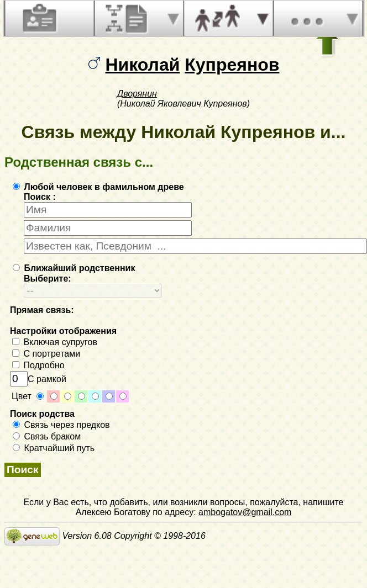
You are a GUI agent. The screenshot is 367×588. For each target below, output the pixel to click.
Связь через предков (61, 425)
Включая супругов (55, 342)
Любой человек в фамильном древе (98, 187)
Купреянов (232, 65)
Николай (142, 65)
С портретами (46, 354)
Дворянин (137, 94)
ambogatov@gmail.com (245, 512)
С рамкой (38, 379)
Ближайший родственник (74, 268)
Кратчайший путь (54, 448)
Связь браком (47, 436)
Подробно (38, 365)
